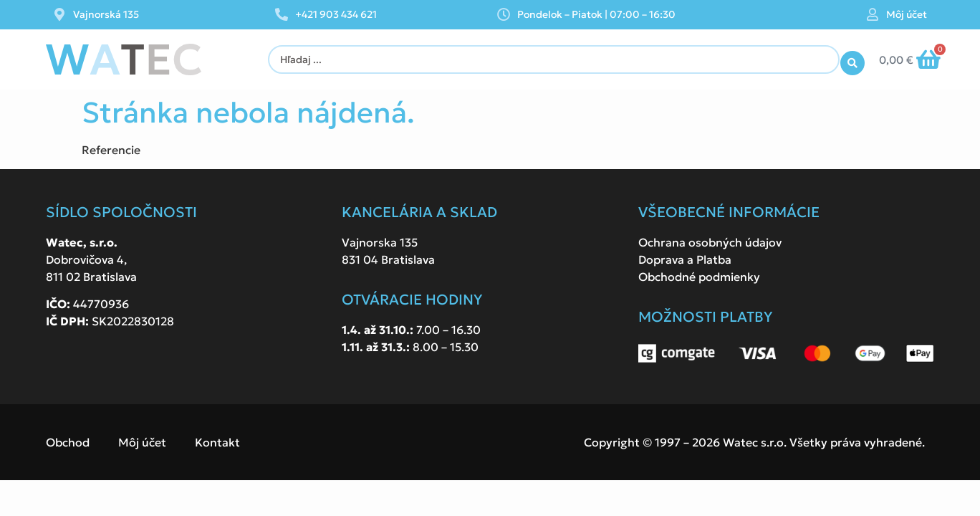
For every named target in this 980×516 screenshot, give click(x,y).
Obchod (68, 442)
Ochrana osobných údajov (710, 242)
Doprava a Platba (685, 259)
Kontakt (217, 442)
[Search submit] (852, 59)
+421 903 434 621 (336, 14)
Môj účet (907, 14)
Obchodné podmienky (699, 277)
